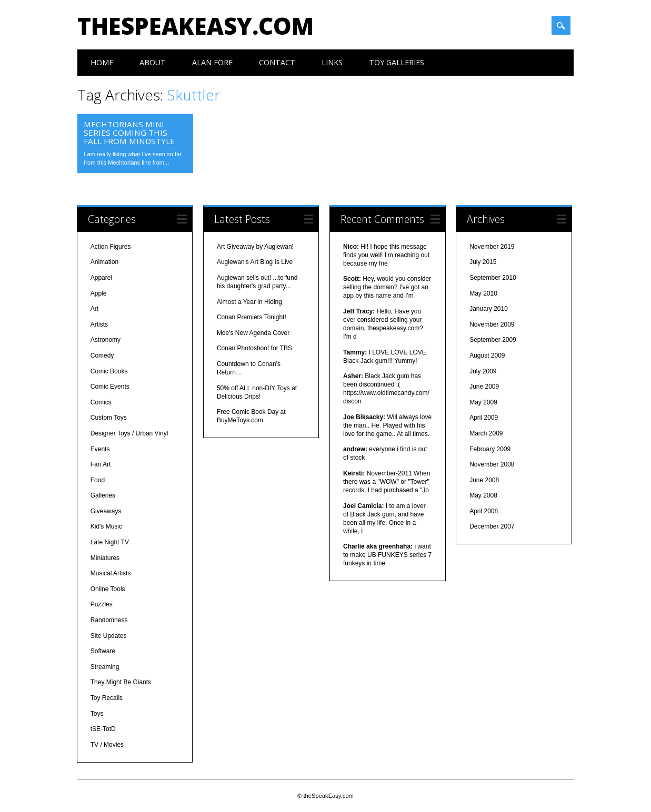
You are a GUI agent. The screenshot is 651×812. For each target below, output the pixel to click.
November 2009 (492, 324)
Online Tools (108, 589)
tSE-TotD (103, 729)
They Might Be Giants (121, 682)
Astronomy (106, 340)
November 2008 (492, 464)
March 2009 (486, 433)
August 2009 (487, 356)
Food (98, 480)
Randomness (109, 620)
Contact (277, 62)
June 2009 (484, 387)
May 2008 (483, 495)
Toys (97, 714)
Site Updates (109, 636)
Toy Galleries (397, 62)
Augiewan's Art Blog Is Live (255, 262)
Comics (101, 402)
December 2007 (492, 526)
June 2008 (484, 480)
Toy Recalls (107, 698)
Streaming (105, 667)
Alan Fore (212, 62)
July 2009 (483, 371)
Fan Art (101, 464)
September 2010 (493, 278)
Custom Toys (109, 418)
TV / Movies (107, 745)
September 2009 (493, 340)
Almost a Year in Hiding (249, 302)
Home (102, 62)
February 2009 (490, 449)
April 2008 (484, 511)
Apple (99, 293)
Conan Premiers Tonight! (252, 317)
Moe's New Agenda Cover (253, 333)
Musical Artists (111, 573)
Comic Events (110, 387)
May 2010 (483, 293)
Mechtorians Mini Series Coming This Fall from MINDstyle (129, 133)
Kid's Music (106, 526)
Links (332, 62)
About (153, 62)
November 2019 (492, 247)
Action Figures (111, 247)
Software (103, 651)
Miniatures (105, 558)
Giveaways (106, 511)
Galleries (103, 495)
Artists (99, 324)
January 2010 (489, 309)
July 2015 (483, 262)
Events (100, 449)
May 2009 (483, 402)
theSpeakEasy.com (196, 26)
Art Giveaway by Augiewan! (255, 247)
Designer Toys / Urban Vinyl (129, 433)
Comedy (102, 356)
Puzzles (102, 604)
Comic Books (109, 371)
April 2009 (484, 418)
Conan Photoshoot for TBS (254, 348)
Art (94, 309)
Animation (104, 262)
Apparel (101, 278)
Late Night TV (110, 542)
